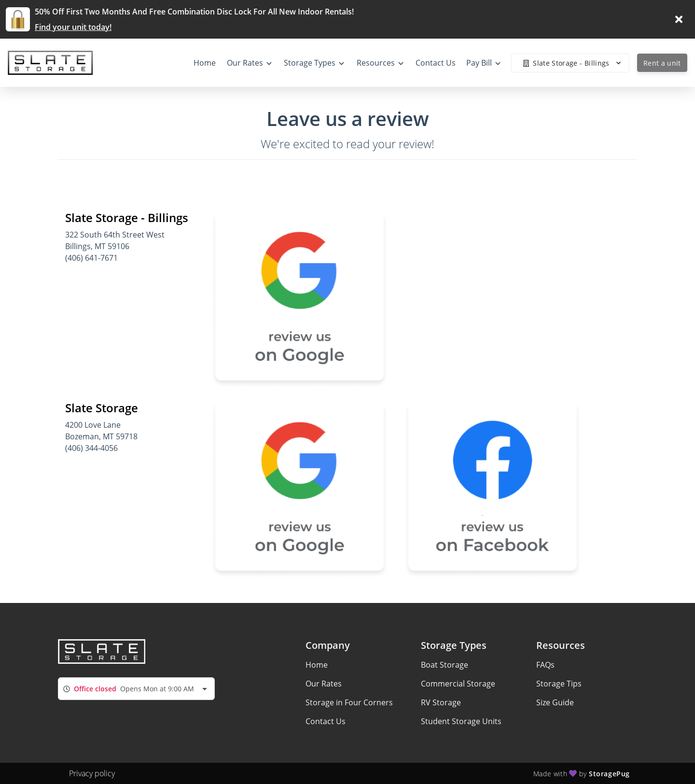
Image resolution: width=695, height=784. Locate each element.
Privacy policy (92, 773)
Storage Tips (559, 684)
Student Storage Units (461, 721)
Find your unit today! (73, 27)
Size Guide (555, 702)
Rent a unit (662, 63)
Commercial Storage (458, 684)
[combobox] (136, 689)
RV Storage (441, 702)
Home (317, 665)
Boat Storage (445, 665)
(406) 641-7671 (91, 258)
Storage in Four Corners (349, 702)
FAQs (545, 665)
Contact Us (326, 721)
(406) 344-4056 (91, 448)
